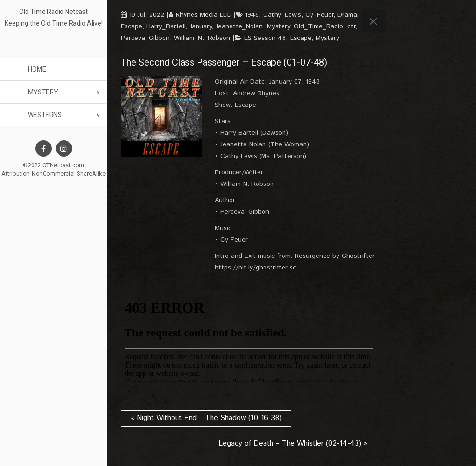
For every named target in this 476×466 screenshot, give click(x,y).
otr (351, 26)
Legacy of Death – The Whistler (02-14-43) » (293, 443)
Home (37, 69)
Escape (132, 26)
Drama (347, 15)
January (201, 26)
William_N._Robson (202, 38)
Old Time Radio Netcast (53, 12)
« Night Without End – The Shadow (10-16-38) (206, 418)
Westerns (45, 115)
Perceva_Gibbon (145, 38)
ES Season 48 (265, 38)
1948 (252, 15)
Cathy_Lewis (282, 15)
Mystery (43, 92)
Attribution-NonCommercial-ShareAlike (53, 174)
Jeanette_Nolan (239, 26)
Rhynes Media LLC (203, 15)
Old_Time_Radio (318, 26)
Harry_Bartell (166, 26)
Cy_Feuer (319, 15)
